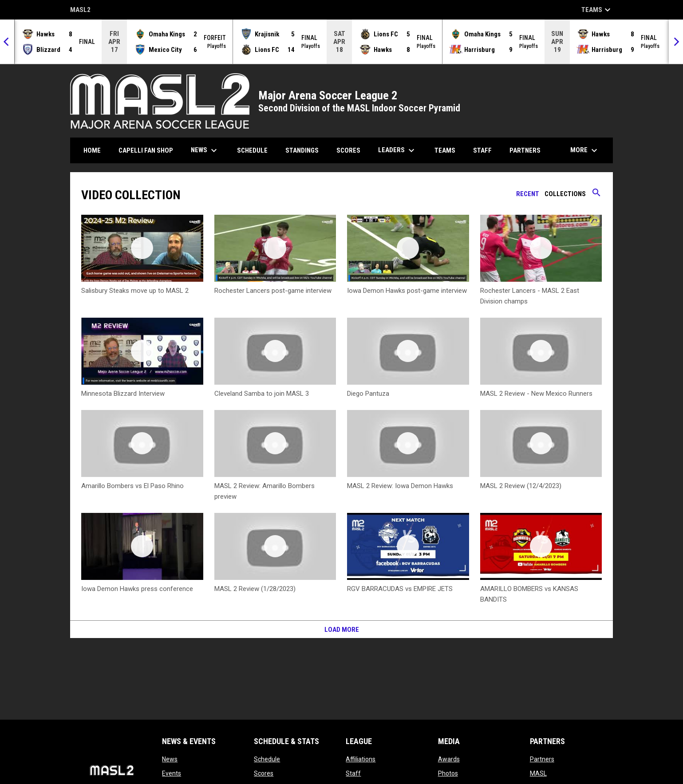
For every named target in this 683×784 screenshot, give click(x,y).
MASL (538, 773)
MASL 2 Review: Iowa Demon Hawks (400, 486)
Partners (542, 759)
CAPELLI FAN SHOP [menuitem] (149, 150)
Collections (565, 194)
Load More (342, 630)
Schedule (267, 759)
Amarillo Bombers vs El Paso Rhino (132, 486)
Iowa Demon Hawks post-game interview (407, 291)
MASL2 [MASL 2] (80, 10)
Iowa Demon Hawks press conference (137, 589)
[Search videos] (596, 196)
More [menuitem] (585, 150)
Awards (449, 759)
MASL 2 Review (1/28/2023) (255, 589)
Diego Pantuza (368, 394)
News (170, 759)
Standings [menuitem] (302, 150)
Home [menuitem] (92, 150)
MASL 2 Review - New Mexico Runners (536, 394)
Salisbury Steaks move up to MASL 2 (135, 291)
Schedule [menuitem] (252, 150)
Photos (448, 773)
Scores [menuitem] (348, 150)
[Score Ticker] (341, 42)
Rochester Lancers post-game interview (273, 291)
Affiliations (361, 759)
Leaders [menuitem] (397, 150)
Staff (353, 773)
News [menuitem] (205, 150)
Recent (528, 194)
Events (172, 773)
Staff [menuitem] (482, 150)
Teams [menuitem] (445, 150)
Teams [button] (597, 10)
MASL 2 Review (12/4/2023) (521, 486)
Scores (264, 773)
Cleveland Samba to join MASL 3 (262, 394)
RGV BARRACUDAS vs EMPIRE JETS (400, 589)
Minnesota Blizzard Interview (123, 394)
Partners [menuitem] (525, 150)
